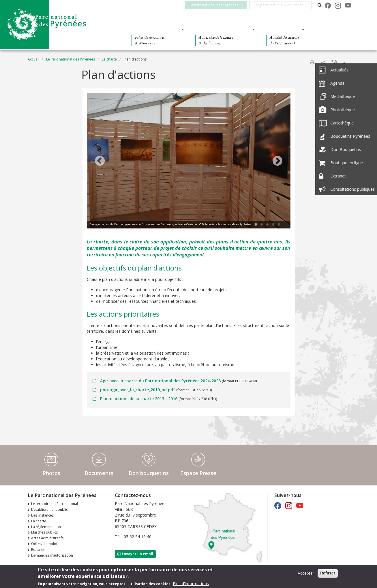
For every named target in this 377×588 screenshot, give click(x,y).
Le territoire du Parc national (55, 504)
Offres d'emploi (44, 544)
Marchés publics (44, 532)
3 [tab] (267, 225)
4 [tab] (273, 225)
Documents (99, 473)
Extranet (38, 550)
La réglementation (46, 527)
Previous (100, 161)
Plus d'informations (191, 584)
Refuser (328, 574)
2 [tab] (262, 225)
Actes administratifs (47, 538)
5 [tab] (279, 225)
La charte (109, 59)
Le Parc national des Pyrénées (216, 5)
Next (277, 161)
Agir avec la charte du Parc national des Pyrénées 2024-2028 (160, 381)
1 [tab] (256, 225)
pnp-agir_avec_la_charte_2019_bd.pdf (138, 390)
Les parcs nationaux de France (281, 5)
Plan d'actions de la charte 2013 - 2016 (139, 399)
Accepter (306, 574)
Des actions (284, 29)
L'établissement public (49, 509)
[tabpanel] (189, 161)
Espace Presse (198, 473)
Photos (51, 473)
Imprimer (312, 62)
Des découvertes (156, 29)
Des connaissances (223, 29)
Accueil (33, 59)
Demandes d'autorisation (52, 555)
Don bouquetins (149, 473)
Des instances (42, 515)
